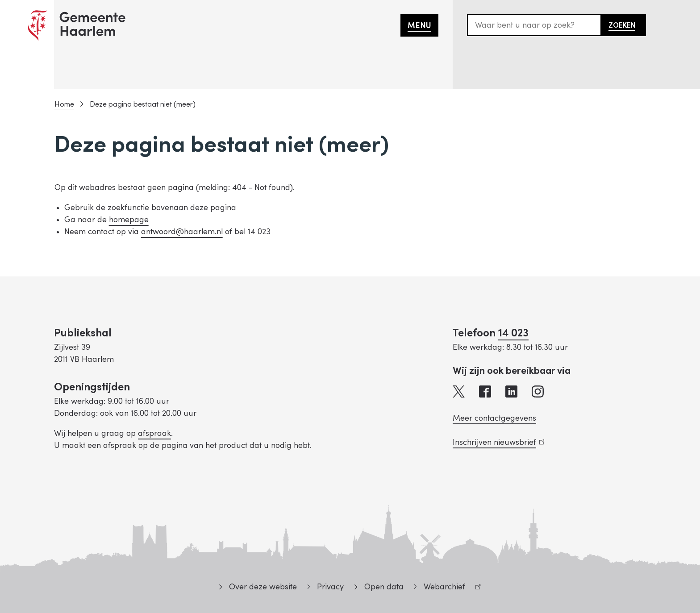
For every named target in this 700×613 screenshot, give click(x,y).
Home (64, 104)
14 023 (513, 333)
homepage (129, 220)
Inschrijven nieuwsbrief (498, 442)
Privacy (330, 587)
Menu (419, 26)
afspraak (154, 433)
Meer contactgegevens (494, 418)
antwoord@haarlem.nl (182, 232)
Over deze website (263, 587)
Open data (384, 587)
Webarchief (448, 588)
